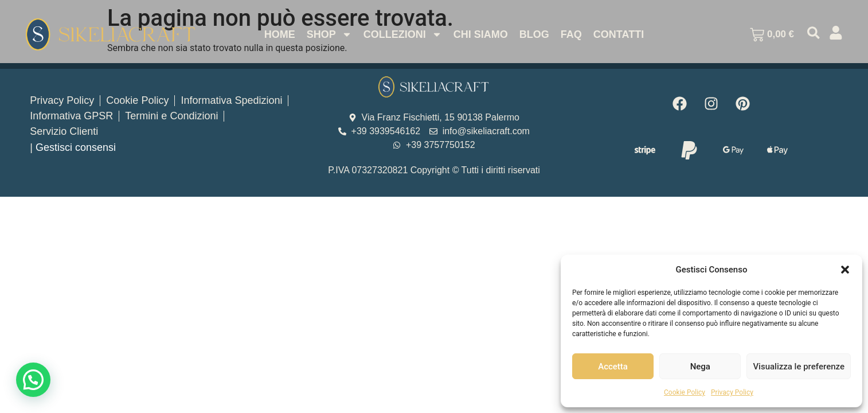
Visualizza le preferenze (799, 367)
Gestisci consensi (76, 147)
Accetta (613, 367)
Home (279, 34)
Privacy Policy (732, 392)
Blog (533, 34)
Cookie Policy (685, 392)
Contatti (617, 34)
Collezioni (402, 34)
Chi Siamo (480, 34)
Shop (328, 34)
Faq (570, 34)
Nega (700, 367)
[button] (845, 270)
